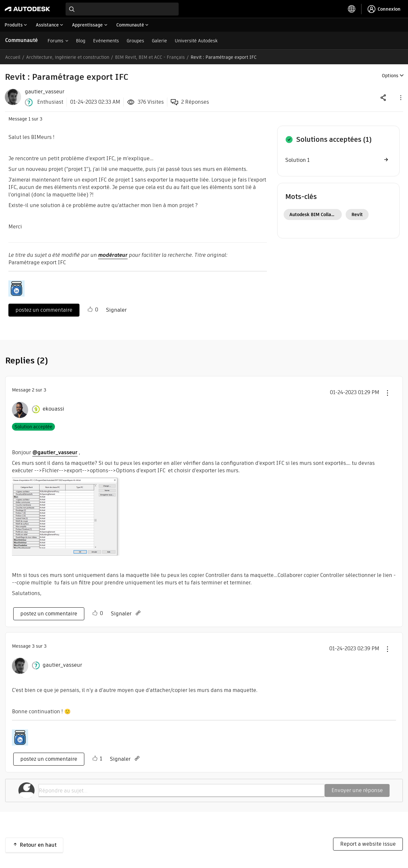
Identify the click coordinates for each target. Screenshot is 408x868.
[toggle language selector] (352, 9)
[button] (400, 97)
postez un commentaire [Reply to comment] (49, 614)
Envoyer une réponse (357, 790)
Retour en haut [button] (38, 845)
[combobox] (122, 9)
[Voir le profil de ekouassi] (53, 409)
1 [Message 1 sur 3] (29, 119)
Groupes (135, 41)
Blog (81, 41)
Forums (55, 41)
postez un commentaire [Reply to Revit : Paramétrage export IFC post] (44, 310)
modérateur (113, 255)
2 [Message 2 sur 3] (33, 390)
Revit (357, 214)
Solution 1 (297, 160)
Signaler (116, 310)
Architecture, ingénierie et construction (68, 57)
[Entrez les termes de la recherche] (122, 9)
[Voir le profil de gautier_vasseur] (62, 665)
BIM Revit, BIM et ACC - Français (150, 57)
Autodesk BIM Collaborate (316, 214)
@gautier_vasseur (55, 452)
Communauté (21, 40)
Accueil (13, 57)
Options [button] (390, 76)
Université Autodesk (196, 41)
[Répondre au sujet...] (182, 790)
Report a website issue (368, 844)
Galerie (159, 41)
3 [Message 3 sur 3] (33, 646)
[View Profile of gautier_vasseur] (45, 92)
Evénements (106, 41)
